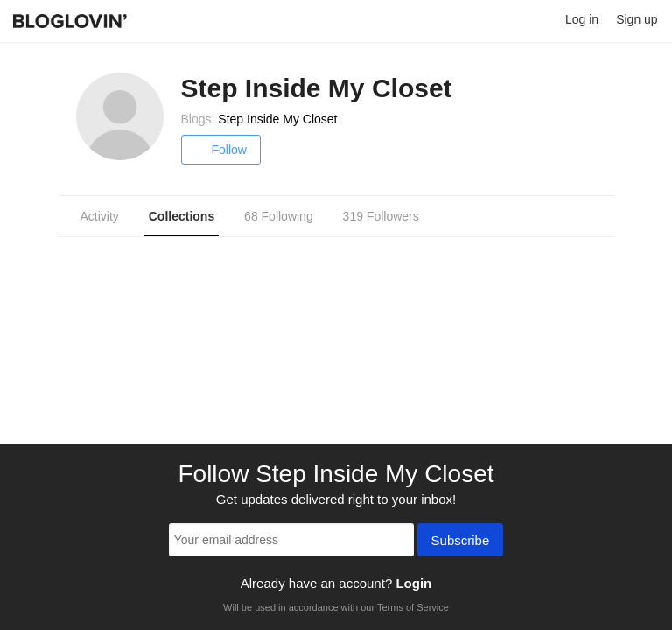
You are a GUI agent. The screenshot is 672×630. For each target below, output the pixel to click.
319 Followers (381, 216)
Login (413, 583)
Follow (221, 150)
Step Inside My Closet (277, 119)
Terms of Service (413, 607)
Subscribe (461, 542)
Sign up (637, 19)
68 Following (279, 216)
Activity (100, 216)
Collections (182, 216)
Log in (582, 19)
